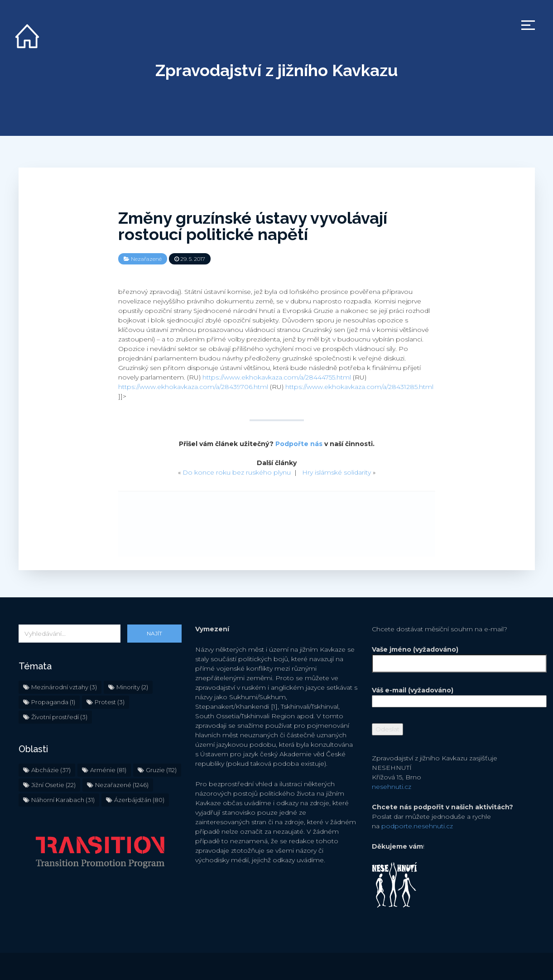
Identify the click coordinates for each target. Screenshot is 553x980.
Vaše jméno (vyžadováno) (453, 656)
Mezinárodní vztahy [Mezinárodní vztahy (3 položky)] (64, 687)
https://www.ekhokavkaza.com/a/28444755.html (277, 377)
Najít (154, 633)
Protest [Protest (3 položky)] (110, 702)
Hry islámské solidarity (337, 472)
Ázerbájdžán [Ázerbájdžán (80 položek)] (139, 800)
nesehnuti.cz (392, 787)
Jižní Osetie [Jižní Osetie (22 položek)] (53, 785)
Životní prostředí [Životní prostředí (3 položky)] (59, 717)
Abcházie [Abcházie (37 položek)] (51, 770)
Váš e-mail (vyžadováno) (453, 696)
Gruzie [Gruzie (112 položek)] (161, 770)
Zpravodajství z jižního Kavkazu (276, 70)
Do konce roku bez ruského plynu (237, 472)
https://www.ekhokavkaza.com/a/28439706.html (193, 387)
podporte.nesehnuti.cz (417, 826)
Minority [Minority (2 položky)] (132, 687)
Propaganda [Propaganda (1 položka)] (53, 702)
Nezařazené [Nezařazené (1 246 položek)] (122, 785)
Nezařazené (146, 259)
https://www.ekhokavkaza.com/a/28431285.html (359, 387)
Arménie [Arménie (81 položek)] (108, 770)
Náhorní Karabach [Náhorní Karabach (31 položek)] (63, 800)
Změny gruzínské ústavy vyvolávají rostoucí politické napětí (253, 226)
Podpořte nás (299, 444)
